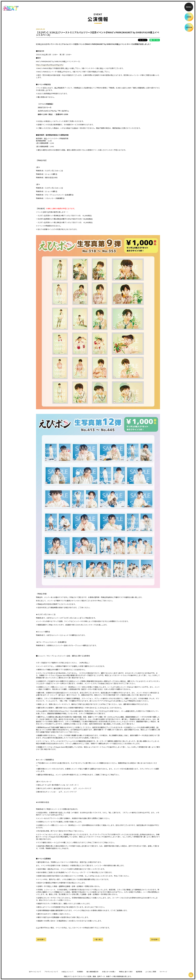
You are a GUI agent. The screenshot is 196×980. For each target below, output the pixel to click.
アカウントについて (51, 973)
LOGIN (189, 27)
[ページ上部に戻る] (191, 975)
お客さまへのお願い (109, 973)
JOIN (189, 17)
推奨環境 (139, 973)
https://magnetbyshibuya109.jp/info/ (50, 65)
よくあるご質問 (151, 973)
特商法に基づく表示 (126, 973)
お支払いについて (67, 973)
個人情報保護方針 (92, 973)
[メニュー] (189, 7)
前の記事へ (41, 939)
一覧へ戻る (98, 939)
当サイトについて (35, 973)
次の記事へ (155, 939)
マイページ (163, 973)
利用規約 (80, 973)
